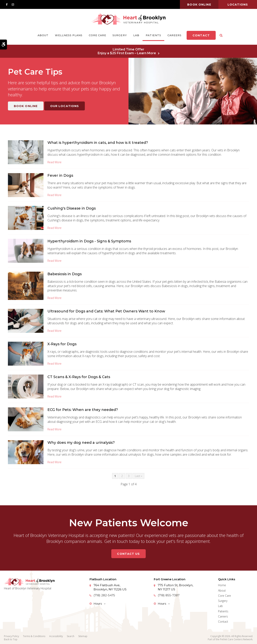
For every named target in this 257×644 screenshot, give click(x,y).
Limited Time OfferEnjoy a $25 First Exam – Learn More (127, 51)
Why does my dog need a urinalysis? (81, 443)
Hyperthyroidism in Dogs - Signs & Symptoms (89, 241)
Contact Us (128, 554)
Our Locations (65, 106)
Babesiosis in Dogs (65, 274)
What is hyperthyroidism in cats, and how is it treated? (98, 143)
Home (222, 585)
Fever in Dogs (60, 175)
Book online (199, 5)
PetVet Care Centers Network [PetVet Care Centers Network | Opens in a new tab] (236, 639)
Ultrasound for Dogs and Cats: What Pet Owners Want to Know (106, 311)
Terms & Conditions (34, 636)
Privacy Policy (11, 636)
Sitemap (83, 636)
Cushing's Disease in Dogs (72, 208)
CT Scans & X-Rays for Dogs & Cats (79, 377)
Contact (201, 35)
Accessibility (56, 636)
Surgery (120, 35)
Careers (174, 35)
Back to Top (11, 639)
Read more (54, 162)
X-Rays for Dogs (62, 344)
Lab (136, 35)
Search (71, 636)
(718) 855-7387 (169, 595)
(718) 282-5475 (104, 595)
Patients (153, 35)
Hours (98, 603)
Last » (138, 476)
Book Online (26, 106)
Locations (238, 5)
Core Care (97, 35)
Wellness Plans (69, 35)
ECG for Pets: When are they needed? (83, 410)
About (43, 35)
